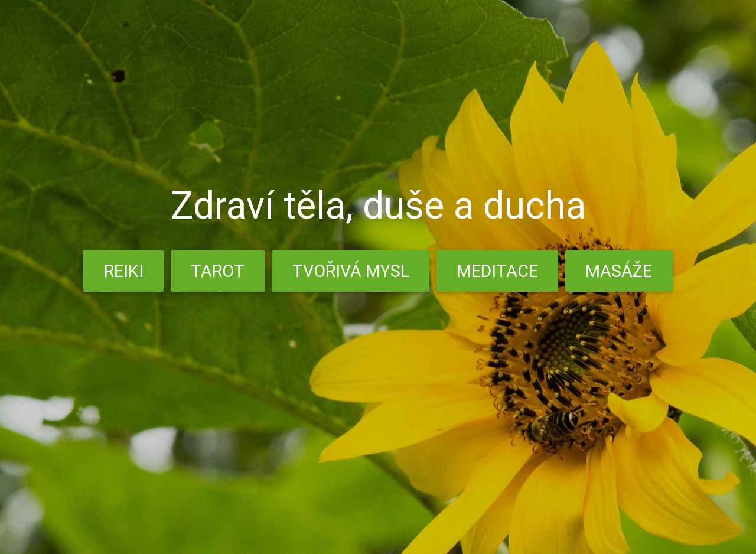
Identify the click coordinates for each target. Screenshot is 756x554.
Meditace (497, 271)
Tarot (218, 271)
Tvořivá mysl (351, 271)
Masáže (619, 271)
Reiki (124, 271)
